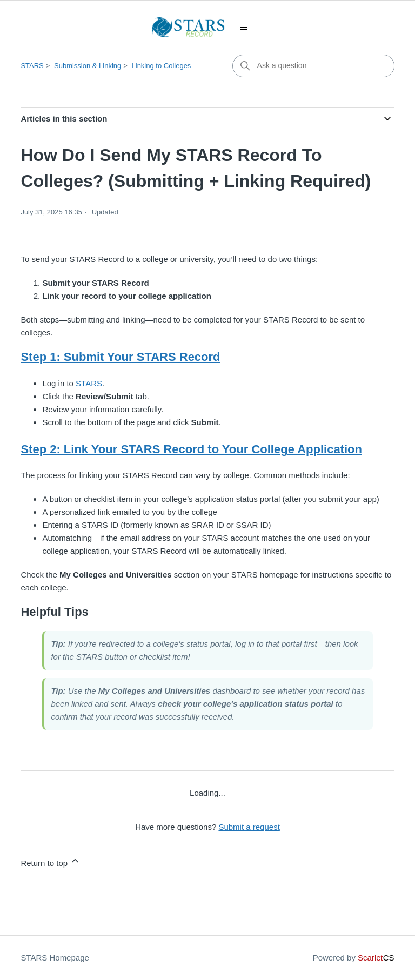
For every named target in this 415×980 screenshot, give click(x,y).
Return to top (51, 861)
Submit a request (249, 827)
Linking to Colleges (162, 66)
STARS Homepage (55, 958)
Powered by (354, 958)
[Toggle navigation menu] (244, 28)
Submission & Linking (88, 66)
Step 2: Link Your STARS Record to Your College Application (191, 449)
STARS (32, 66)
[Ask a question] (313, 66)
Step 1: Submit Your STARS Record (120, 357)
